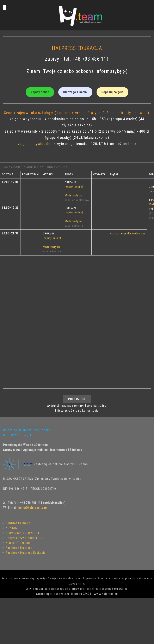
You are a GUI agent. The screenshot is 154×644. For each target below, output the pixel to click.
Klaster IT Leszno (18, 543)
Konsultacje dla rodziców (128, 233)
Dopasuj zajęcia (112, 92)
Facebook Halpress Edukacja (26, 553)
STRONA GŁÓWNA (18, 523)
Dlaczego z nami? (75, 92)
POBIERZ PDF (77, 399)
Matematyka (73, 195)
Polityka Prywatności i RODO (26, 538)
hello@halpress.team (33, 508)
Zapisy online (40, 92)
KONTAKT (12, 528)
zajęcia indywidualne (36, 144)
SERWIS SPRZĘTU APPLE (23, 533)
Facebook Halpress (19, 548)
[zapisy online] (74, 187)
